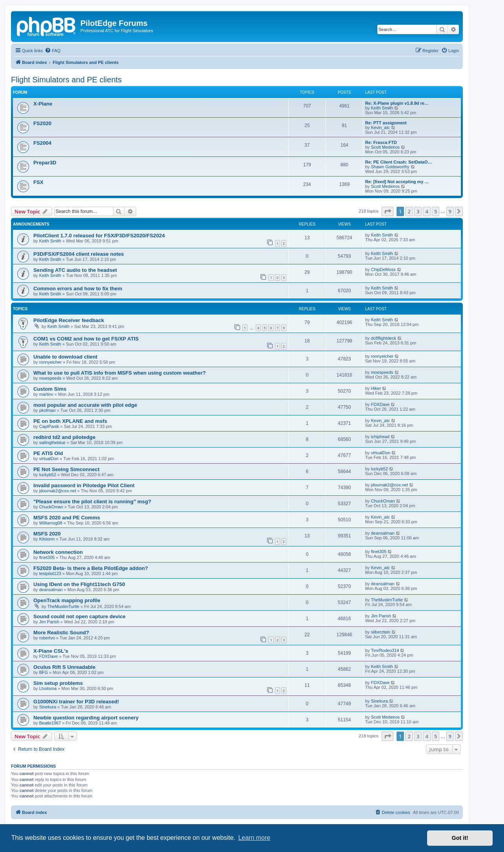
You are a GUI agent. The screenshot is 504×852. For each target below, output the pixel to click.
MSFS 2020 (47, 534)
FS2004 (42, 143)
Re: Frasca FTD (381, 142)
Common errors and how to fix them (78, 289)
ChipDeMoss (383, 269)
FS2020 (42, 123)
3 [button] (418, 211)
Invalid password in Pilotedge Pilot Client (84, 485)
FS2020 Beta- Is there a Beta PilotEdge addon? (91, 568)
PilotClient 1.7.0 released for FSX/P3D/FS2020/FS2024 (99, 236)
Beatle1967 (50, 723)
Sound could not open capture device (79, 616)
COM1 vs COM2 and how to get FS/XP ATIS (86, 339)
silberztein (381, 632)
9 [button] (450, 211)
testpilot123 (50, 573)
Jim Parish (49, 622)
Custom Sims (50, 389)
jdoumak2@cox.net (58, 491)
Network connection (58, 552)
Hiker (376, 388)
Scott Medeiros (385, 147)
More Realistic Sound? (61, 633)
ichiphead (380, 437)
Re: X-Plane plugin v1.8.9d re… (397, 103)
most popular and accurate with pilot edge (85, 405)
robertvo (47, 638)
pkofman (47, 410)
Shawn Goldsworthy (390, 167)
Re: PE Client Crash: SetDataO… (399, 162)
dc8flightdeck (384, 338)
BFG (44, 672)
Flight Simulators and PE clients (66, 80)
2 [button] (409, 211)
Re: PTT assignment (386, 123)
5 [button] (436, 211)
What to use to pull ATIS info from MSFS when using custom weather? (120, 373)
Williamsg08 (51, 523)
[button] (388, 211)
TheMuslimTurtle (64, 606)
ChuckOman (51, 507)
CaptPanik (49, 426)
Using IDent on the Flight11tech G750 (79, 584)
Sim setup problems (58, 683)
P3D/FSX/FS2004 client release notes (79, 254)
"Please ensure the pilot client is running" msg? (92, 502)
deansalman (383, 533)
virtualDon (49, 459)
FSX (38, 182)
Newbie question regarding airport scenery (86, 718)
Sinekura (48, 707)
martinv (46, 394)
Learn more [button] (254, 838)
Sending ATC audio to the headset (75, 270)
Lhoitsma (48, 688)
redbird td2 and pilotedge (64, 437)
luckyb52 (48, 475)
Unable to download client (65, 357)
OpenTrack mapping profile (67, 600)
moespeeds (50, 378)
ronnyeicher (50, 362)
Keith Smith (382, 108)
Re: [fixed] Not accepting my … (397, 182)
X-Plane (43, 104)
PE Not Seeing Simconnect (66, 469)
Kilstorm (47, 539)
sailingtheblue (52, 442)
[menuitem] (53, 51)
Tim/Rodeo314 (385, 650)
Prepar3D (45, 163)
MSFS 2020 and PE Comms (67, 518)
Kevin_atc (380, 127)
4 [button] (427, 211)
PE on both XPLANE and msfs (70, 421)
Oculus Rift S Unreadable (64, 667)
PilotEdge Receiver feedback (69, 320)
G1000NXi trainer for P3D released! (76, 702)
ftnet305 (47, 557)
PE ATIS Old (48, 453)
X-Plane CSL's (51, 651)
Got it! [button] (460, 838)
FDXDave (380, 404)
